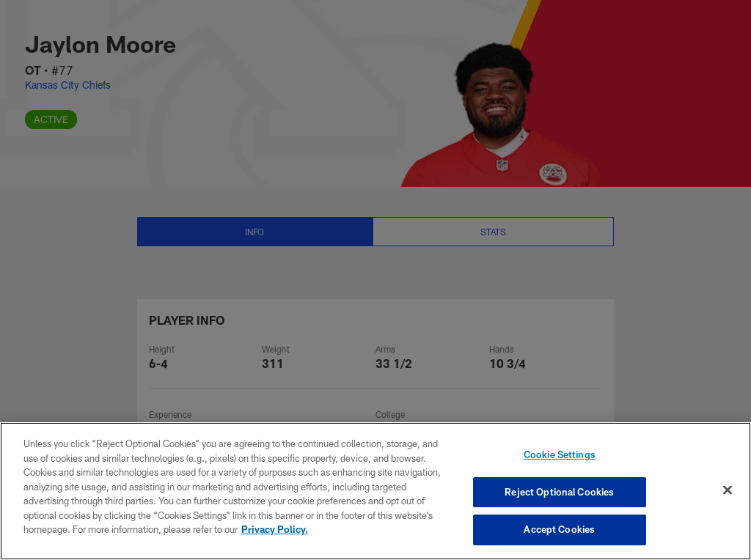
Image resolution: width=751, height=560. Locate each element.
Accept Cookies (559, 529)
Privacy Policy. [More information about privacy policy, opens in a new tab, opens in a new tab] (275, 529)
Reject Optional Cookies (559, 492)
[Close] (728, 490)
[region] (375, 491)
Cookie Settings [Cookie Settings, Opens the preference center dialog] (560, 454)
